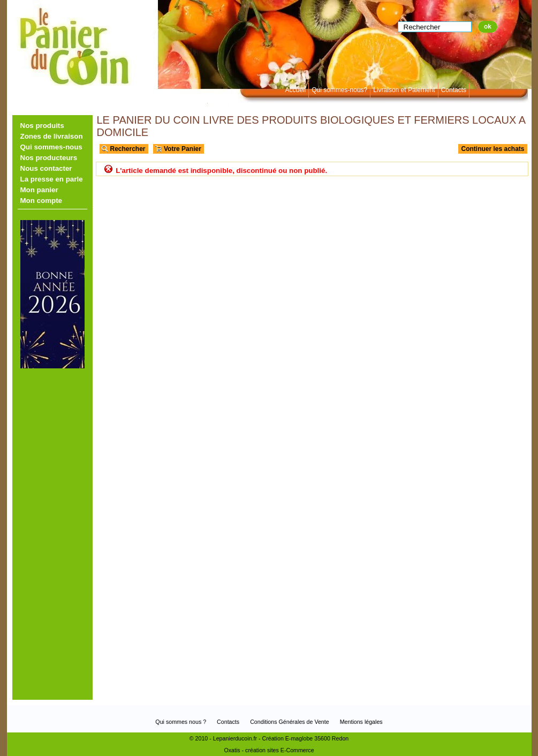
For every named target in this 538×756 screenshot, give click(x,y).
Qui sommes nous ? (181, 722)
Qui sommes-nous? (339, 90)
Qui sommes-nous (51, 147)
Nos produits (42, 126)
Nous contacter (46, 168)
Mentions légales (361, 722)
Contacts (454, 90)
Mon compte (41, 201)
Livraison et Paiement (404, 90)
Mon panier (39, 190)
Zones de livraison (52, 136)
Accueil (296, 90)
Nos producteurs (49, 158)
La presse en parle (52, 179)
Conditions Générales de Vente (290, 722)
